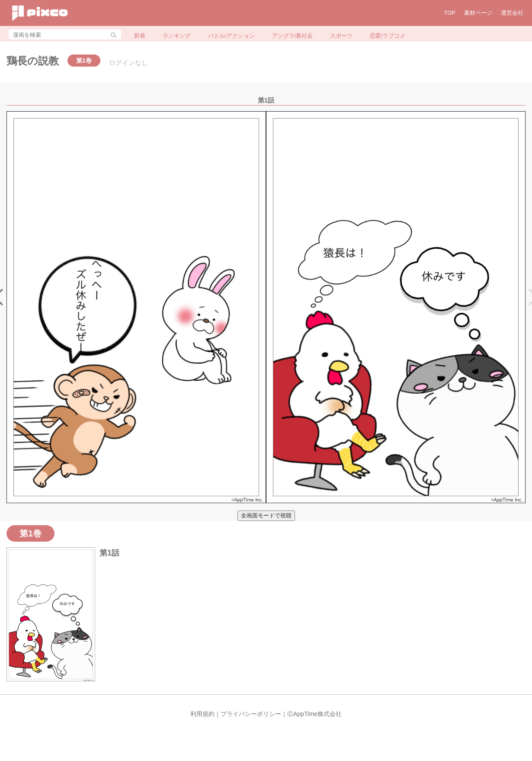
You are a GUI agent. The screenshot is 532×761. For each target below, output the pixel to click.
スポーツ (341, 36)
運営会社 (512, 13)
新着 (140, 36)
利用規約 (202, 714)
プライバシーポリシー (251, 714)
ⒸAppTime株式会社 (314, 714)
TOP (450, 13)
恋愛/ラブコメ (388, 36)
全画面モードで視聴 (266, 515)
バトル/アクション (231, 36)
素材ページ (478, 13)
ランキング (177, 36)
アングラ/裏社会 (293, 36)
